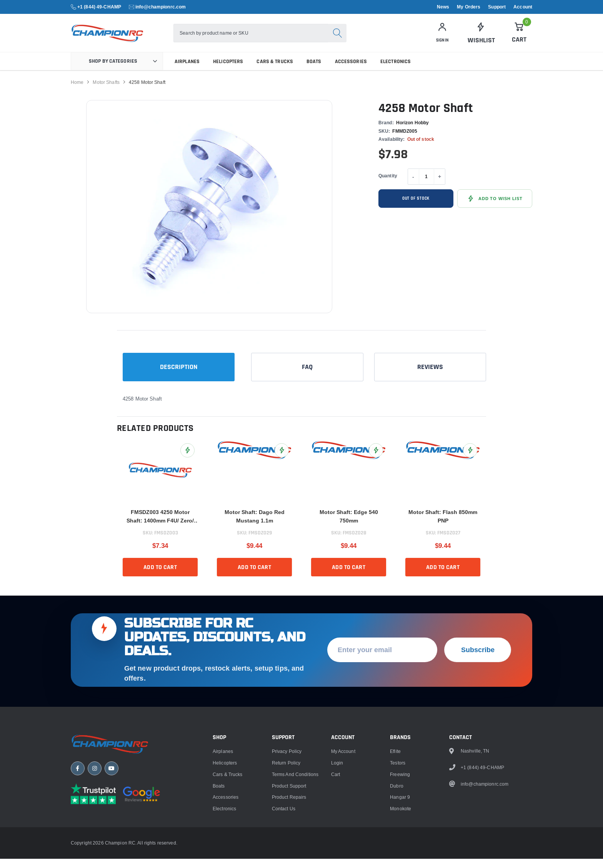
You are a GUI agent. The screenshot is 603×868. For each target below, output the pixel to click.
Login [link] (337, 845)
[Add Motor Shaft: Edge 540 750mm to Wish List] (376, 459)
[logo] (131, 38)
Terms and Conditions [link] (295, 857)
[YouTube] (112, 855)
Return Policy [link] (286, 845)
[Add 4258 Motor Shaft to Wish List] (495, 208)
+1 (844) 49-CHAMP (99, 7)
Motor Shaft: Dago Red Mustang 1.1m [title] (255, 525)
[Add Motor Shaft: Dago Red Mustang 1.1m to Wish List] (282, 459)
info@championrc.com (161, 7)
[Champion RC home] (117, 828)
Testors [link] (398, 845)
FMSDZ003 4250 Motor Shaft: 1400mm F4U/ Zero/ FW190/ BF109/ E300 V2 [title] (160, 526)
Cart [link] (336, 857)
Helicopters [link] (228, 70)
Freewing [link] (400, 857)
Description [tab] (179, 376)
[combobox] (274, 38)
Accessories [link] (351, 70)
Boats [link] (314, 70)
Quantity (388, 184)
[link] (481, 38)
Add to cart (160, 576)
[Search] (360, 38)
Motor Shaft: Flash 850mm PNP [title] (443, 525)
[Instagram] (95, 855)
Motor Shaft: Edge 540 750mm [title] (349, 525)
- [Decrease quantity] (413, 186)
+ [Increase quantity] (440, 186)
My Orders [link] (469, 7)
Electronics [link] (396, 70)
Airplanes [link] (187, 70)
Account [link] (523, 7)
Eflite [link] (395, 834)
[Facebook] (78, 855)
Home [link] (77, 91)
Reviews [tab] (430, 376)
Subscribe (478, 732)
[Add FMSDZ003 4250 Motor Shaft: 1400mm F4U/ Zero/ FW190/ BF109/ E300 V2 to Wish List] (187, 459)
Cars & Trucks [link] (275, 70)
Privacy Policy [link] (287, 834)
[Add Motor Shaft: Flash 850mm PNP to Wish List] (470, 459)
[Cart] (519, 37)
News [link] (443, 7)
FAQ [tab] (307, 376)
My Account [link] (343, 834)
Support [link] (497, 7)
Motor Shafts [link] (106, 91)
